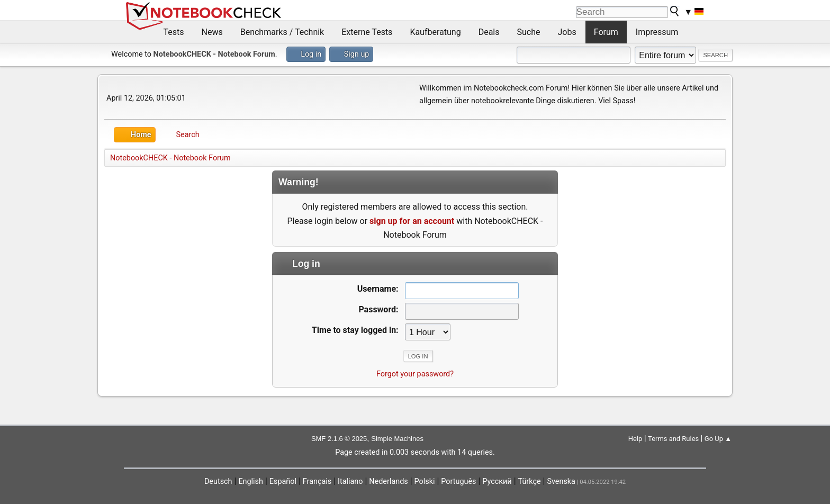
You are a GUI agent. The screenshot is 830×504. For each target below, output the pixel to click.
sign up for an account (412, 221)
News (212, 32)
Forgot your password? (415, 374)
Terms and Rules (673, 439)
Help (635, 439)
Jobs (567, 32)
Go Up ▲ (718, 439)
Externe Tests (367, 32)
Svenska (561, 481)
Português (458, 481)
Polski (425, 481)
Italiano (350, 481)
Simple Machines (397, 439)
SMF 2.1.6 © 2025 (339, 439)
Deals (489, 32)
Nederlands (388, 481)
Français (317, 481)
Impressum (657, 32)
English (251, 481)
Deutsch (218, 481)
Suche (529, 32)
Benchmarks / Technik (282, 32)
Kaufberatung (435, 32)
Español (283, 481)
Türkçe (530, 481)
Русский (497, 481)
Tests (174, 32)
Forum (606, 32)
